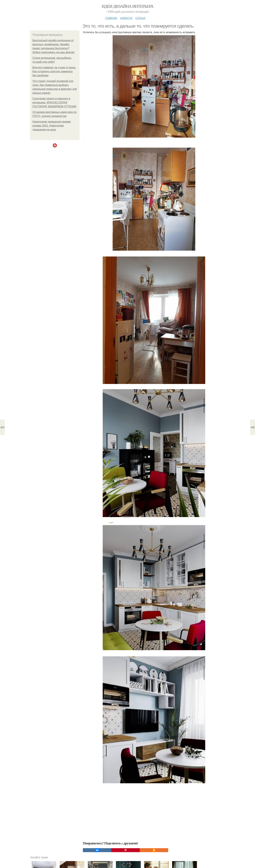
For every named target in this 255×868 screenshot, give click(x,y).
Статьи (140, 18)
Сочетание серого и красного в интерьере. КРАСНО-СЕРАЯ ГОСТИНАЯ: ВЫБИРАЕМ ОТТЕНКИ (54, 102)
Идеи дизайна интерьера (128, 6)
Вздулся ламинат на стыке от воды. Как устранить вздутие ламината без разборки (54, 71)
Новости (126, 18)
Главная (111, 18)
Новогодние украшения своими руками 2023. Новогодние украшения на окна (52, 126)
